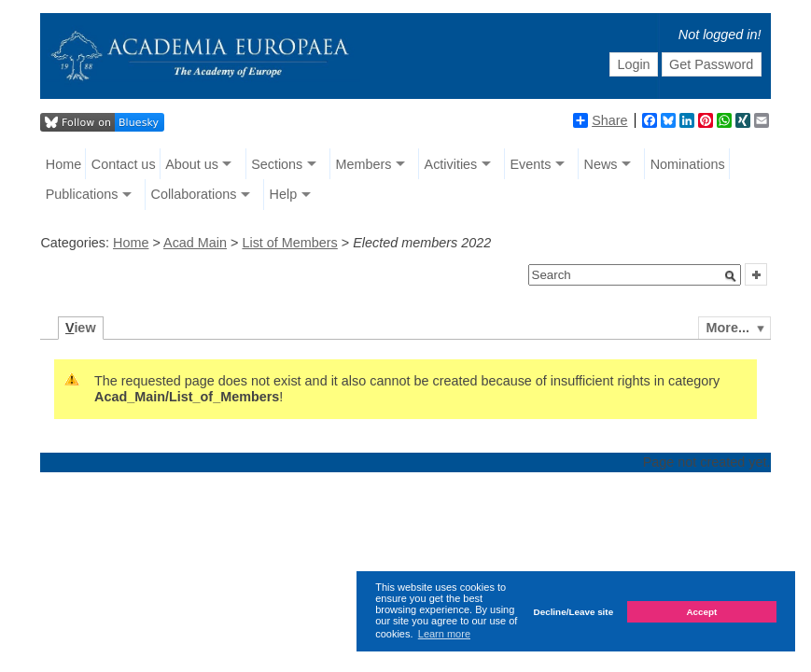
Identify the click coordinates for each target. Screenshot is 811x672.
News (601, 164)
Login (633, 64)
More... (728, 328)
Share (600, 120)
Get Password (711, 64)
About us (192, 164)
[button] (731, 276)
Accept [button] (701, 612)
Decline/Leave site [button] (574, 612)
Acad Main (195, 243)
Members (363, 164)
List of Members (289, 243)
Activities (451, 164)
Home (63, 164)
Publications (82, 194)
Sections (277, 164)
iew (81, 328)
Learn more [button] (444, 634)
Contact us (124, 164)
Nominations (688, 164)
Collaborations (193, 194)
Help (284, 194)
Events (530, 164)
